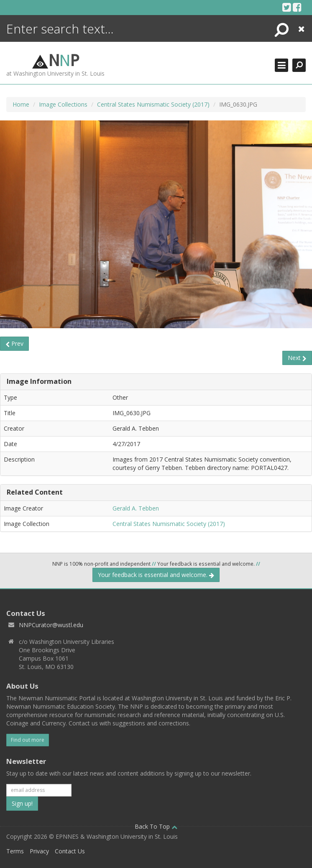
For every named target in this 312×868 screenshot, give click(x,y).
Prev (14, 343)
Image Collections (63, 104)
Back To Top (156, 826)
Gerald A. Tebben (136, 508)
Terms (15, 851)
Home (21, 104)
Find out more (28, 740)
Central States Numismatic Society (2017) (153, 104)
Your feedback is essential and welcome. (156, 575)
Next (297, 358)
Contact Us (70, 851)
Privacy (39, 851)
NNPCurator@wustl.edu (51, 625)
